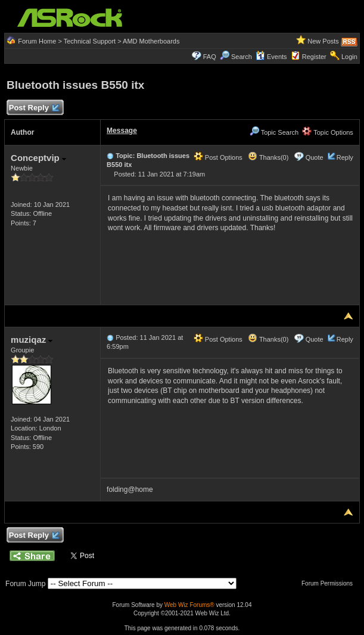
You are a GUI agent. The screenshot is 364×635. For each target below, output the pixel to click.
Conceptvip (38, 158)
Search (242, 57)
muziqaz (32, 340)
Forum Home (37, 41)
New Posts (323, 41)
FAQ (210, 57)
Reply (345, 157)
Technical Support (90, 41)
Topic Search (274, 132)
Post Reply (33, 108)
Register (314, 57)
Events (271, 57)
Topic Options (328, 132)
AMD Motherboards (151, 41)
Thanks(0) (268, 157)
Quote (315, 157)
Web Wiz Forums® (189, 605)
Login (349, 57)
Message (122, 131)
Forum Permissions (330, 583)
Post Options (218, 157)
